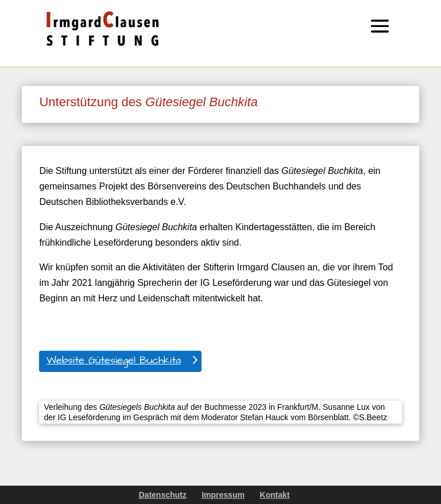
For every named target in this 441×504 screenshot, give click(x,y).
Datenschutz (163, 495)
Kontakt (274, 495)
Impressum (223, 495)
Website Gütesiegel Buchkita (114, 360)
